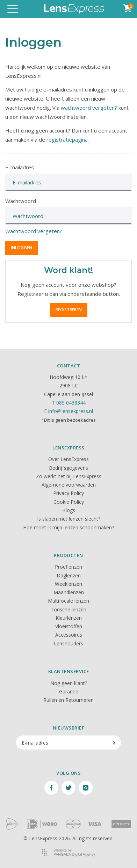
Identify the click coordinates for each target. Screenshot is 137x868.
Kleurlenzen (69, 618)
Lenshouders (68, 643)
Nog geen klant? (69, 683)
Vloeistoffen (69, 626)
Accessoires (69, 635)
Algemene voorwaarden (69, 485)
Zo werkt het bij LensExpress (69, 476)
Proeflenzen (68, 567)
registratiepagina (67, 140)
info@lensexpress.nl (71, 411)
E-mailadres (20, 167)
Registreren (69, 310)
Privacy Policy (68, 493)
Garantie (69, 691)
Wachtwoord (21, 201)
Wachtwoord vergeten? (34, 231)
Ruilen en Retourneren (68, 700)
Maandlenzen (69, 592)
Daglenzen (69, 575)
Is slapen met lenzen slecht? (69, 519)
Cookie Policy (69, 502)
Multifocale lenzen (68, 601)
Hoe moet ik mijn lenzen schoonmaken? (68, 527)
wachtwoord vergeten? (89, 108)
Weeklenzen (68, 584)
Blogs (69, 510)
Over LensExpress (68, 459)
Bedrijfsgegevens (68, 468)
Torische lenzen (68, 609)
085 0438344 (71, 403)
